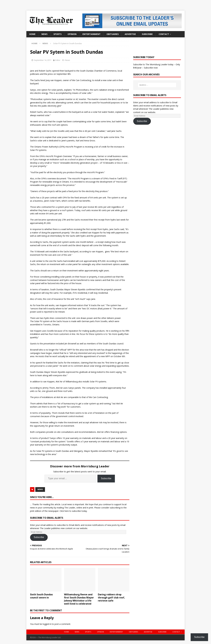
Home (32, 34)
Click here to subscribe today (73, 511)
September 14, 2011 (43, 60)
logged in (47, 624)
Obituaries (113, 34)
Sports (58, 34)
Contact (164, 34)
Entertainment (92, 34)
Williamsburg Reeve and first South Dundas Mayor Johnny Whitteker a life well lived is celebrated (79, 599)
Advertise (130, 34)
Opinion (72, 34)
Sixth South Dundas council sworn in (41, 596)
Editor (58, 60)
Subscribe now (151, 68)
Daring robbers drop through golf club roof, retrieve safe (111, 598)
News (44, 34)
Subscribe (147, 34)
